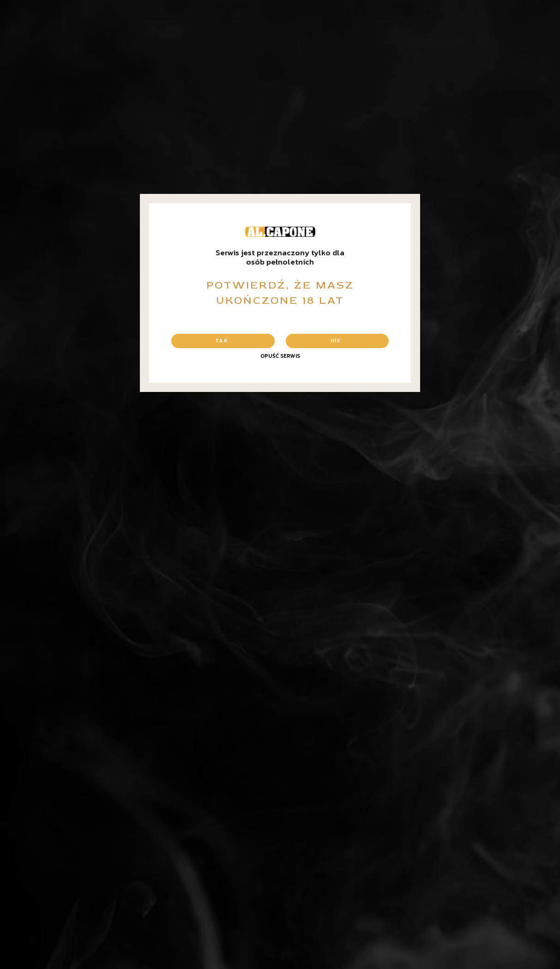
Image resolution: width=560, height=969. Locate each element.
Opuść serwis (280, 356)
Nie (336, 341)
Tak (222, 341)
